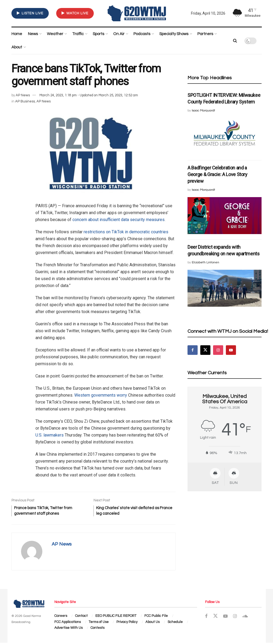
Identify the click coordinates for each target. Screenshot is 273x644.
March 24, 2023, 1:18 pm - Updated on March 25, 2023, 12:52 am (89, 95)
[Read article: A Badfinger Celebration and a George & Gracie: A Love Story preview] (225, 216)
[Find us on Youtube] (231, 350)
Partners (205, 34)
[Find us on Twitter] (205, 350)
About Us (152, 623)
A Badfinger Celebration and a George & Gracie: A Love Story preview (217, 174)
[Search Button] (235, 41)
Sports (98, 34)
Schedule (175, 623)
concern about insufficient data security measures (119, 220)
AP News (23, 95)
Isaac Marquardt (203, 111)
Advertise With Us (68, 629)
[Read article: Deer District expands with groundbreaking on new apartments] (225, 288)
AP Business (25, 101)
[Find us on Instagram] (218, 350)
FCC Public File (156, 617)
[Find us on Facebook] (193, 350)
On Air (119, 34)
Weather (55, 34)
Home (17, 34)
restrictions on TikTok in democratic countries (126, 232)
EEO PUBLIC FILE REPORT (116, 617)
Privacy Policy (127, 623)
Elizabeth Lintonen (205, 262)
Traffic (78, 34)
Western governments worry (101, 395)
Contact (81, 617)
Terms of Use (99, 623)
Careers (61, 617)
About (17, 47)
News (33, 34)
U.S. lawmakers (50, 435)
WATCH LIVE (75, 13)
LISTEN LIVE (30, 13)
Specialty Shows (174, 34)
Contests (97, 629)
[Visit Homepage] (137, 13)
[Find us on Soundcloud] (246, 618)
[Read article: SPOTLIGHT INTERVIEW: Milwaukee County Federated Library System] (225, 136)
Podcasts (142, 34)
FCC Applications (68, 623)
